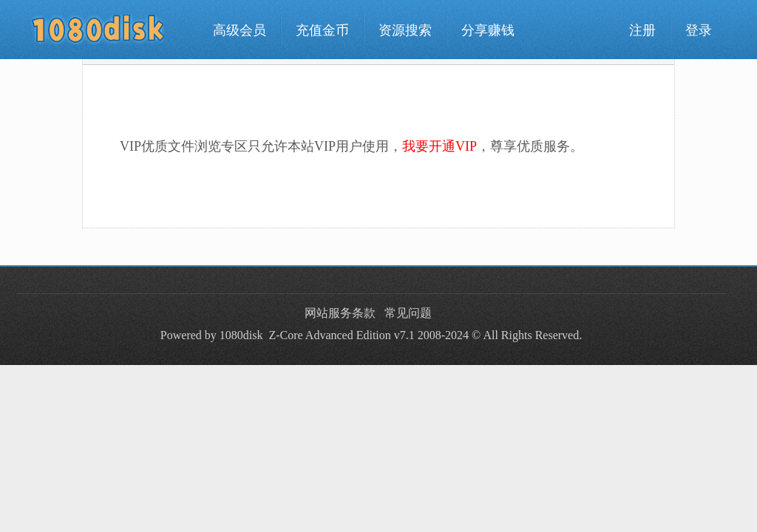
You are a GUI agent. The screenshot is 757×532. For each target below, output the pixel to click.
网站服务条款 (340, 313)
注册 (642, 30)
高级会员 (240, 30)
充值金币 (322, 30)
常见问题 (408, 313)
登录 (699, 30)
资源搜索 (405, 30)
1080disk (241, 335)
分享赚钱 (488, 30)
